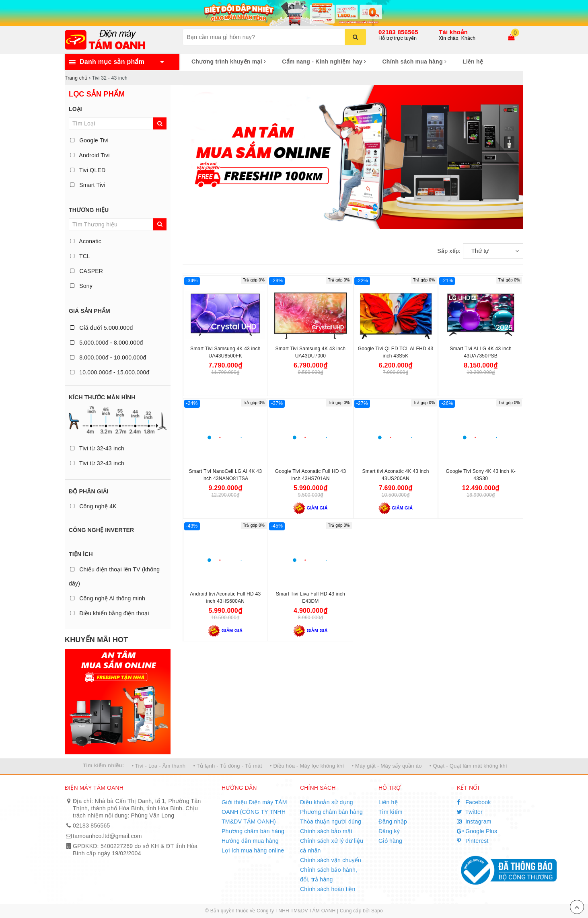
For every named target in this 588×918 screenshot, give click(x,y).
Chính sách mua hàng (414, 62)
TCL (80, 256)
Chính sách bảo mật (326, 831)
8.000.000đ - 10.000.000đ (108, 357)
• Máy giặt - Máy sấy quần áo (387, 766)
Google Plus (477, 831)
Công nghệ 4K (93, 506)
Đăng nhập (393, 821)
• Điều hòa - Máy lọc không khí (307, 766)
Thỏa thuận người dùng (331, 821)
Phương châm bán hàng (253, 831)
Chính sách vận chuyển (331, 860)
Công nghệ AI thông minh (108, 598)
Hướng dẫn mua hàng (250, 841)
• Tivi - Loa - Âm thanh (158, 766)
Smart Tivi (88, 185)
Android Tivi (90, 155)
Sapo (377, 911)
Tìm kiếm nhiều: (103, 765)
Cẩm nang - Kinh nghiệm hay (324, 62)
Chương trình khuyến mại (229, 62)
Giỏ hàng (390, 841)
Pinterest (473, 841)
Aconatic (86, 241)
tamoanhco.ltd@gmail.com (107, 836)
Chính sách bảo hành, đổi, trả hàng (329, 875)
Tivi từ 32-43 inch (97, 448)
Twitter (470, 812)
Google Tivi (89, 140)
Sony (81, 286)
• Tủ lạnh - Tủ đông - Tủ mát (227, 766)
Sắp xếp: (449, 251)
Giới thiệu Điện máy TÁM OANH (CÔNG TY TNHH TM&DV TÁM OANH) (254, 812)
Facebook (474, 802)
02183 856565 (398, 32)
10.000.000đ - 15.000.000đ (110, 372)
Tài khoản (453, 32)
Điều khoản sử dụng (327, 802)
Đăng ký (389, 831)
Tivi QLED (88, 170)
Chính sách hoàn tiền (328, 889)
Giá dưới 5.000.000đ (101, 328)
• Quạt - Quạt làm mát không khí (468, 766)
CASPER (86, 271)
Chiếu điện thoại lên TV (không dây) (114, 576)
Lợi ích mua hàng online (253, 850)
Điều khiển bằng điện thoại (110, 613)
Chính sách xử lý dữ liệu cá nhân (332, 846)
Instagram (474, 821)
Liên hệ (473, 62)
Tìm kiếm (391, 812)
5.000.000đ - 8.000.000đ (106, 343)
